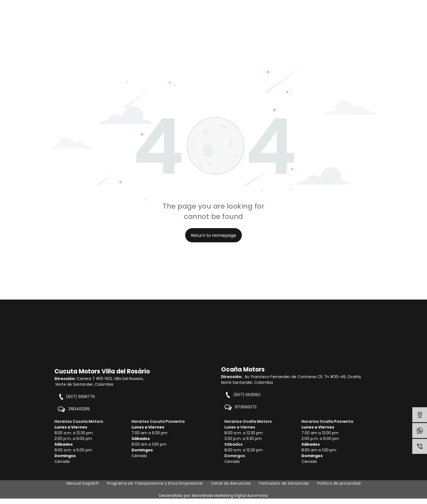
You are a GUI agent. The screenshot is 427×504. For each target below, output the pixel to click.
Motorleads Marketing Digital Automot (228, 496)
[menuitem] (83, 483)
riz (266, 496)
